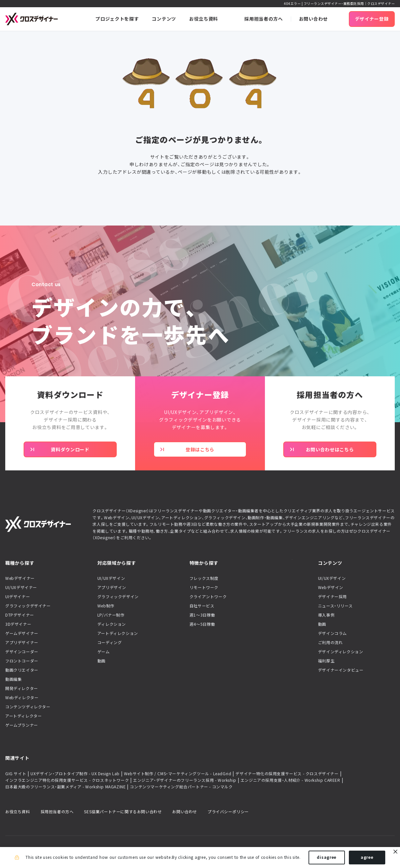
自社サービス (202, 606)
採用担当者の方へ (57, 812)
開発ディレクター (22, 688)
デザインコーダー (22, 652)
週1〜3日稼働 (202, 615)
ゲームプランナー (22, 725)
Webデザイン (331, 587)
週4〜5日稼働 (202, 624)
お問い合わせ (185, 812)
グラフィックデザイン (118, 597)
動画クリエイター (22, 670)
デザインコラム (332, 633)
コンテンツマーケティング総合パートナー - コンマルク (181, 787)
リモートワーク (204, 587)
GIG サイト (16, 774)
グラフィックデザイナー (28, 606)
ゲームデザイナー (22, 633)
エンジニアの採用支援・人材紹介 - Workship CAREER (290, 780)
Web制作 (106, 606)
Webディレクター (22, 698)
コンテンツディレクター (28, 707)
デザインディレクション (341, 652)
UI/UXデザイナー (21, 587)
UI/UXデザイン (111, 578)
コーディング (110, 642)
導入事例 (326, 615)
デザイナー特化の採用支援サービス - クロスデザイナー (287, 774)
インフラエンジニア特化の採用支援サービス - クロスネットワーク (67, 780)
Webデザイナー (20, 578)
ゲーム (104, 652)
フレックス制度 (204, 578)
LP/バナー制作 (111, 615)
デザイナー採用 (332, 597)
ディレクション (112, 624)
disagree (327, 858)
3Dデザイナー (18, 624)
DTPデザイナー (20, 615)
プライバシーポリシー (228, 812)
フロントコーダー (22, 661)
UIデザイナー (18, 597)
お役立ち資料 (18, 812)
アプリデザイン (112, 587)
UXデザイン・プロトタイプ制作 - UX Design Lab (75, 774)
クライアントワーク (208, 597)
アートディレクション (118, 633)
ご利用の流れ (330, 642)
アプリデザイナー (22, 642)
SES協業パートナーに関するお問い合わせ (123, 812)
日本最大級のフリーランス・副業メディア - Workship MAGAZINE (65, 787)
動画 (101, 661)
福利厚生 (326, 661)
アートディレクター (23, 716)
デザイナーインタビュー (341, 670)
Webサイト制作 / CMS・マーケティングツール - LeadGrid (178, 774)
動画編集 (13, 679)
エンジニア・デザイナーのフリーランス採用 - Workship (185, 780)
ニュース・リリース (335, 606)
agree (367, 858)
